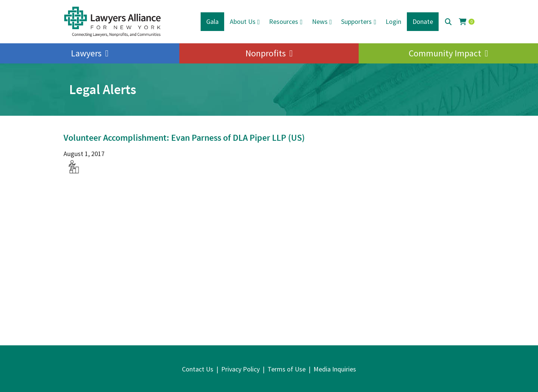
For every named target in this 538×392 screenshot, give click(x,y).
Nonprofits (266, 53)
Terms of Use (287, 369)
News (320, 21)
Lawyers (86, 53)
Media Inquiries (335, 369)
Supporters (356, 21)
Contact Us (198, 369)
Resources (284, 21)
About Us (243, 21)
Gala (212, 21)
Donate (423, 21)
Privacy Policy (240, 369)
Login (393, 21)
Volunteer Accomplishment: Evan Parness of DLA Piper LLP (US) (184, 138)
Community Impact (445, 53)
